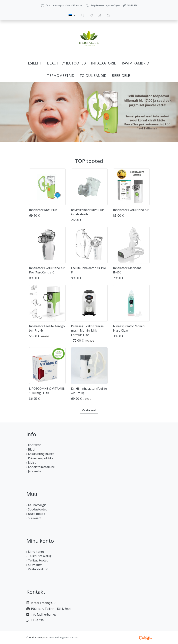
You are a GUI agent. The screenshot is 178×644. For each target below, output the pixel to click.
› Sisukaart (34, 518)
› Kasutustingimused (40, 454)
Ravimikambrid (135, 63)
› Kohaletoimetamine (41, 467)
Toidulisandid (93, 76)
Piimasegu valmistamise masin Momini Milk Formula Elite (87, 330)
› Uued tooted (36, 514)
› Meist (31, 463)
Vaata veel (89, 410)
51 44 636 (37, 620)
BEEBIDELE (121, 76)
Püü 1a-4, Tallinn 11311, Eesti (51, 609)
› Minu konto (35, 552)
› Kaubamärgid (36, 505)
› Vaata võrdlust (37, 569)
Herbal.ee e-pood (39, 637)
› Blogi (31, 449)
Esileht (35, 63)
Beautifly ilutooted (66, 63)
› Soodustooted (37, 509)
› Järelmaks (34, 471)
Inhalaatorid (104, 63)
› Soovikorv (34, 565)
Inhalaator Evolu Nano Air (131, 210)
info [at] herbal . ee (44, 614)
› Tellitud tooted (37, 560)
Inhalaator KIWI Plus (43, 210)
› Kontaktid (34, 445)
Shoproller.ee (145, 638)
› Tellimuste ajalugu (40, 556)
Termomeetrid (61, 76)
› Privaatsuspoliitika (40, 458)
